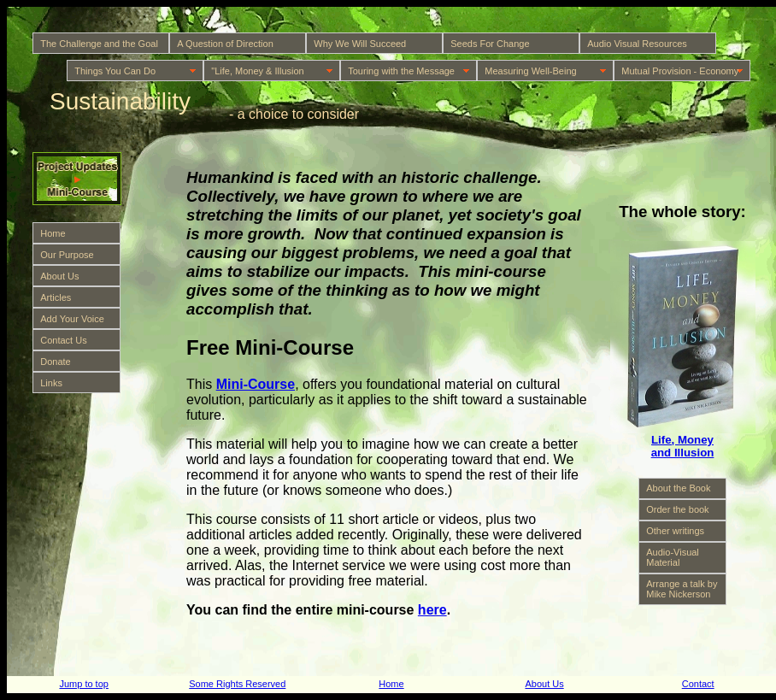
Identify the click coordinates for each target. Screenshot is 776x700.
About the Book (678, 488)
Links (51, 383)
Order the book (677, 509)
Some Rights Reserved (237, 684)
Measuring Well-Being (530, 71)
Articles (56, 297)
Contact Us (63, 340)
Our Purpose (67, 255)
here (432, 610)
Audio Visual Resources (637, 44)
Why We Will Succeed (360, 44)
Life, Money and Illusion (683, 446)
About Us (59, 276)
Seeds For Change (490, 44)
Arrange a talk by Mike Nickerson (682, 589)
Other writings (675, 531)
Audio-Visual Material (673, 557)
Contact (698, 684)
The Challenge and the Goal (99, 44)
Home (53, 233)
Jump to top (83, 684)
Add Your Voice (72, 319)
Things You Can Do (115, 71)
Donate (55, 362)
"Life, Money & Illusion (257, 71)
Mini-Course (256, 384)
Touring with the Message (401, 71)
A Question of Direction (225, 44)
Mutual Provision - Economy (680, 71)
